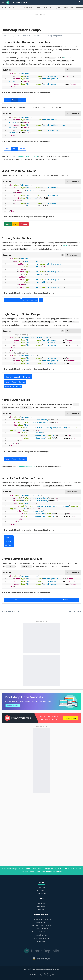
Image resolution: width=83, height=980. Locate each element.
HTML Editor (41, 941)
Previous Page (11, 612)
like (39, 869)
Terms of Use (41, 890)
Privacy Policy (41, 893)
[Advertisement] (41, 20)
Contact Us (41, 903)
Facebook (33, 872)
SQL (72, 8)
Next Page (74, 612)
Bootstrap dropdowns (27, 467)
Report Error (41, 906)
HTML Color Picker (41, 929)
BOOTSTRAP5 (49, 8)
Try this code (73, 70)
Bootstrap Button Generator (41, 932)
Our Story (41, 887)
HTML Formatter (41, 922)
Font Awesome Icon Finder (41, 938)
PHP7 (66, 8)
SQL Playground (41, 935)
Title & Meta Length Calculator (41, 926)
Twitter (43, 872)
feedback (56, 869)
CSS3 (19, 8)
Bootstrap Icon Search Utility (42, 919)
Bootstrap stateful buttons (28, 156)
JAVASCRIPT (28, 8)
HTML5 (11, 8)
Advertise (41, 909)
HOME (4, 8)
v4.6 (59, 8)
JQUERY (38, 8)
